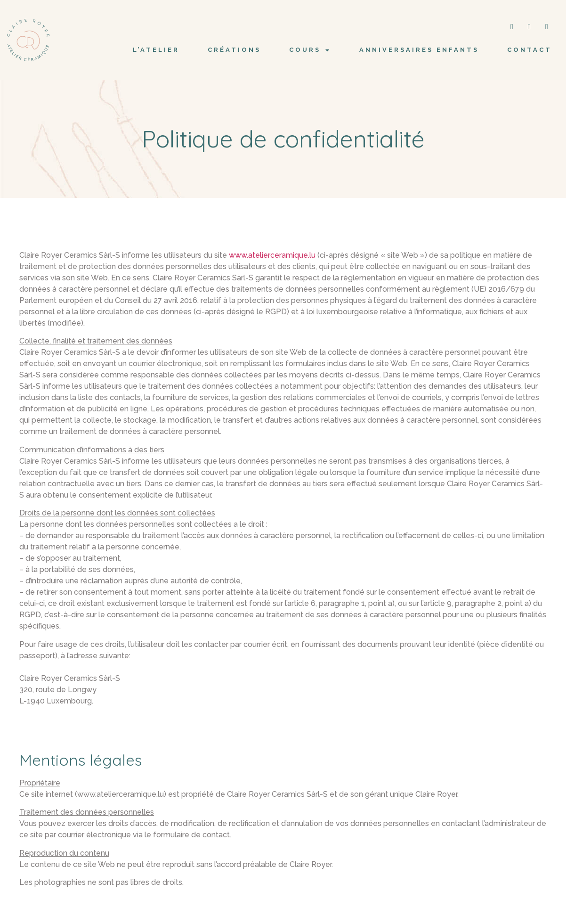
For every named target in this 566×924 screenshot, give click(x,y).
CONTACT (530, 50)
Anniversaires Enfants (419, 50)
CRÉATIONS (234, 50)
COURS (310, 50)
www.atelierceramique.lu (272, 255)
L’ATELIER (156, 50)
